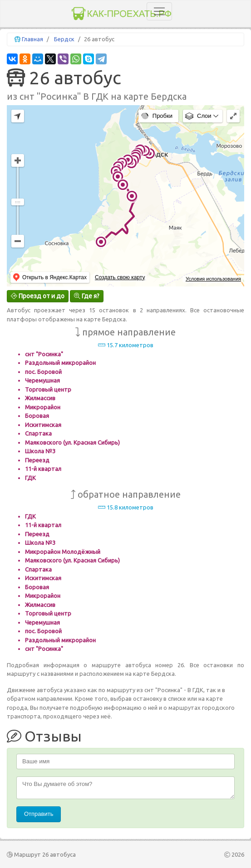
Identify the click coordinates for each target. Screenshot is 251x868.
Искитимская (43, 425)
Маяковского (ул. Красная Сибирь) (72, 442)
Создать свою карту (120, 277)
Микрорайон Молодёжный (63, 552)
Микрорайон (43, 407)
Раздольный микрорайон (60, 363)
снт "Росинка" (44, 354)
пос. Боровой (43, 372)
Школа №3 (40, 451)
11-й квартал (43, 469)
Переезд (37, 460)
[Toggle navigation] (159, 11)
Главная (32, 39)
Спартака (38, 433)
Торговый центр (48, 389)
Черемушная (42, 380)
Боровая (37, 416)
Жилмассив (40, 398)
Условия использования (213, 279)
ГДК (30, 478)
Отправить (39, 814)
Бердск (64, 39)
